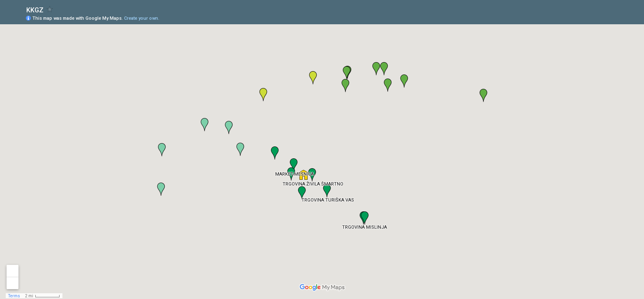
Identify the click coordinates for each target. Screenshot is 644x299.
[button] (304, 175)
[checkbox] (50, 9)
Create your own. (142, 18)
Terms (14, 296)
